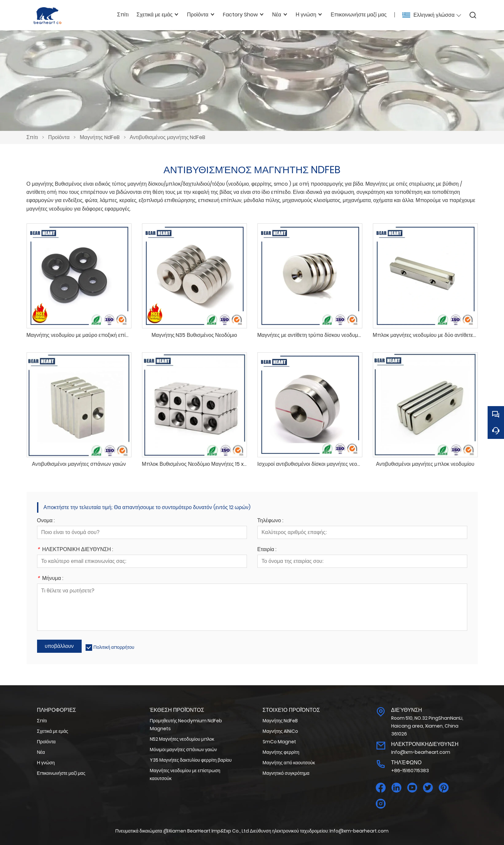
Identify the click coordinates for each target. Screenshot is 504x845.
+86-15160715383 (410, 771)
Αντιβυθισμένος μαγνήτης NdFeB (168, 137)
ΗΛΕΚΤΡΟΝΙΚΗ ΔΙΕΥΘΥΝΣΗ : (75, 550)
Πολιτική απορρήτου (114, 647)
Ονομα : (46, 521)
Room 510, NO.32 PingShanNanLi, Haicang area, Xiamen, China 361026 (427, 726)
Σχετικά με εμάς (53, 731)
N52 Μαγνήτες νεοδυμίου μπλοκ (182, 739)
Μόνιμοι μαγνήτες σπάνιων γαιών (183, 750)
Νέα (41, 752)
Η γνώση (46, 763)
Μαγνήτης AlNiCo (281, 731)
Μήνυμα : (50, 579)
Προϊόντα (59, 137)
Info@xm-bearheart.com (421, 752)
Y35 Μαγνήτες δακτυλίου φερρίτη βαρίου (191, 760)
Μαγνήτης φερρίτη (281, 752)
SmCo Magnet (279, 742)
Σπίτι (32, 137)
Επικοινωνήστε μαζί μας (61, 773)
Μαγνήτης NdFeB (100, 137)
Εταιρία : (267, 550)
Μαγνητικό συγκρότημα (286, 773)
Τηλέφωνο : (270, 521)
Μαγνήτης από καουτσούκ (289, 763)
